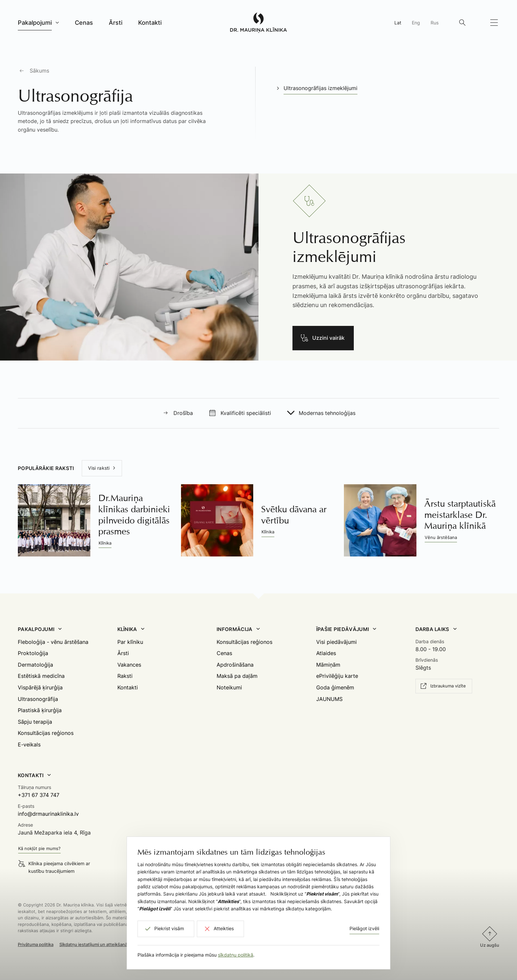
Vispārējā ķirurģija (40, 687)
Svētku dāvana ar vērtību (294, 515)
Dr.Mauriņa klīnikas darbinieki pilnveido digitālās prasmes (134, 515)
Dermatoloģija (35, 665)
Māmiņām (328, 665)
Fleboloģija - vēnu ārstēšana (53, 642)
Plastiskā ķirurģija (40, 710)
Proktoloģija (33, 653)
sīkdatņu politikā (236, 955)
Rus (435, 23)
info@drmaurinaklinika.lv (48, 814)
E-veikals (29, 744)
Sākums (39, 71)
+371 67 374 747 (39, 795)
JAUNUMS (329, 699)
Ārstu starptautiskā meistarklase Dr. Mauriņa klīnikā (460, 515)
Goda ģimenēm (335, 687)
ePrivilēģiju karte (337, 676)
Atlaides (326, 653)
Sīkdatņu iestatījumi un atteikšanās (94, 944)
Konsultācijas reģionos (46, 733)
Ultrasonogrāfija (38, 699)
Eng (416, 23)
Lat (398, 23)
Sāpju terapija (35, 722)
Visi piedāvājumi (336, 642)
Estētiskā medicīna (41, 676)
